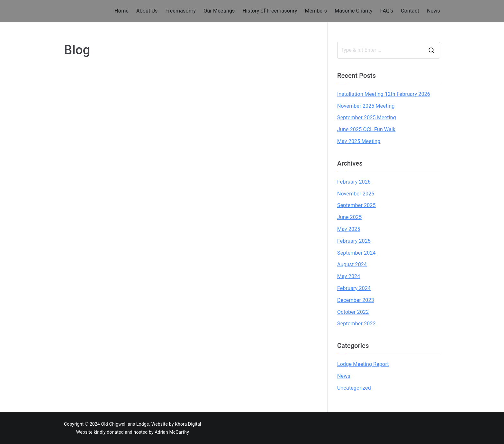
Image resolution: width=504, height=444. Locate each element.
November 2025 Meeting (366, 106)
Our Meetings (219, 11)
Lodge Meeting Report (363, 364)
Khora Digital (188, 424)
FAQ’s (387, 11)
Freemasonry (180, 11)
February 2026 (354, 182)
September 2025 (356, 205)
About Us (147, 11)
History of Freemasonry (270, 11)
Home (122, 11)
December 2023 (356, 300)
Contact (410, 11)
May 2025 (349, 229)
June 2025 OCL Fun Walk (366, 129)
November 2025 (356, 194)
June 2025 (349, 217)
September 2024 (356, 253)
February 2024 (354, 288)
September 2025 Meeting (367, 118)
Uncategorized (354, 388)
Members (316, 11)
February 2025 (354, 241)
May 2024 (349, 276)
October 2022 (353, 312)
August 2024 (352, 264)
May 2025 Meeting (359, 141)
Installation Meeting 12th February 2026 (384, 94)
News (433, 11)
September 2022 (356, 324)
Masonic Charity (354, 11)
